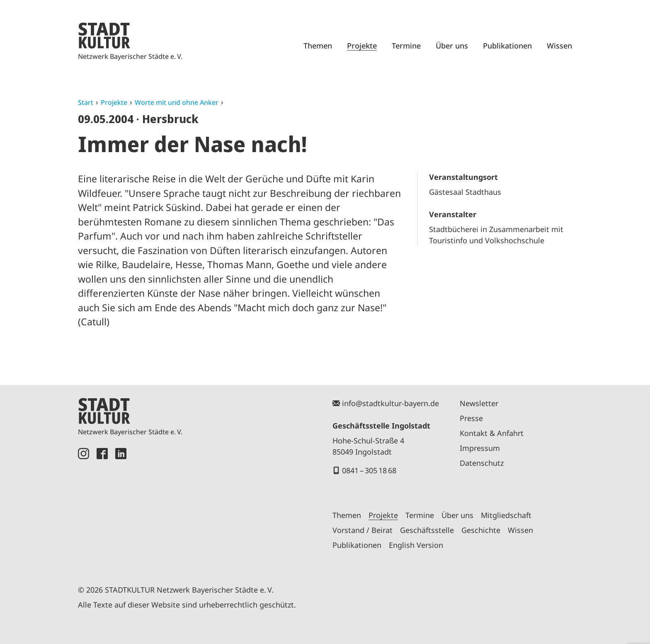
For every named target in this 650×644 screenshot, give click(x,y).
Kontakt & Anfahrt (492, 433)
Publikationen (507, 46)
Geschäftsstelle (427, 530)
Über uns (452, 46)
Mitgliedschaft (506, 515)
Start (86, 102)
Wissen (559, 46)
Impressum (480, 448)
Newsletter (479, 403)
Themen (318, 46)
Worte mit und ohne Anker (177, 102)
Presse (471, 418)
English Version (416, 545)
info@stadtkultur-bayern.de (390, 403)
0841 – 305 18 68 (369, 470)
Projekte (362, 46)
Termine (406, 46)
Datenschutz (482, 463)
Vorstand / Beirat (363, 530)
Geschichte (481, 530)
